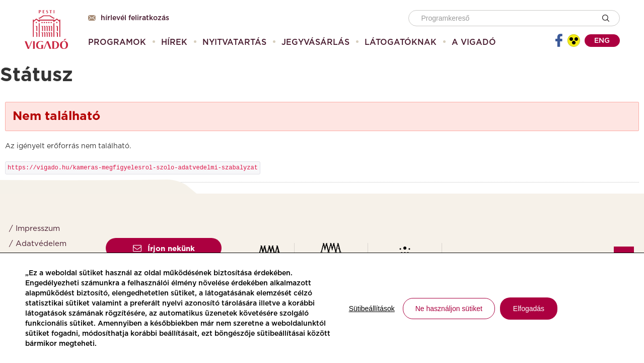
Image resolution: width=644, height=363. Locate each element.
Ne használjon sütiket (449, 309)
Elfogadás (529, 309)
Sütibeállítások (372, 309)
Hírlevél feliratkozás (129, 18)
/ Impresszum (34, 229)
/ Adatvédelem (38, 244)
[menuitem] (117, 42)
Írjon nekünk (164, 249)
